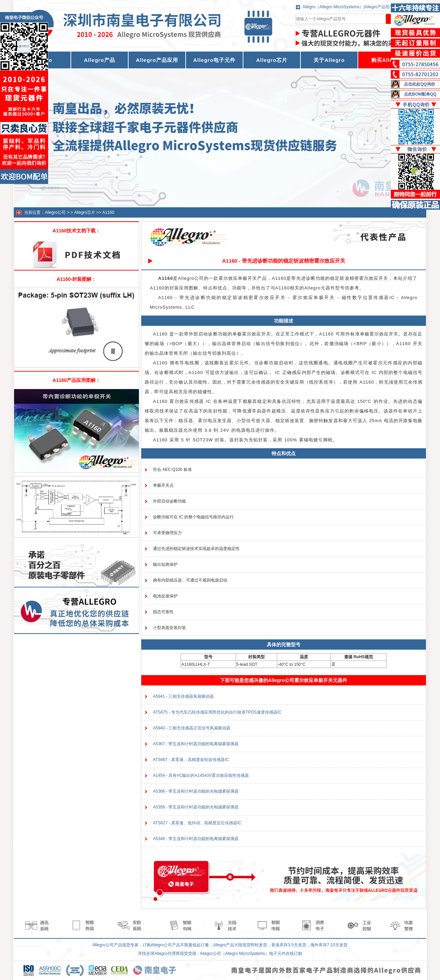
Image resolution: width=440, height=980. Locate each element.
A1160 (108, 212)
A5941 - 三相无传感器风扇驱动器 (183, 696)
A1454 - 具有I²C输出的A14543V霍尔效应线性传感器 (201, 775)
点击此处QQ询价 (420, 84)
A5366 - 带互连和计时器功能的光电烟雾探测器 (196, 791)
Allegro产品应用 (157, 60)
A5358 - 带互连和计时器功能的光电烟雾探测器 (196, 807)
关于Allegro (329, 60)
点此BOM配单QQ (420, 94)
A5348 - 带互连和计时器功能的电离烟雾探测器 (196, 839)
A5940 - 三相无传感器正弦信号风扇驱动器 (192, 728)
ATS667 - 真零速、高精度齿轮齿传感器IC (191, 760)
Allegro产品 (100, 60)
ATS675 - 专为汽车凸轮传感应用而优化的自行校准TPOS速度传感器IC (217, 712)
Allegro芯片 (272, 60)
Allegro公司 (55, 212)
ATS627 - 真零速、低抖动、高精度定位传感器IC (197, 823)
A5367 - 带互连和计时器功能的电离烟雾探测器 (196, 744)
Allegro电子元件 (214, 60)
